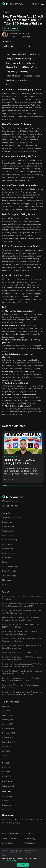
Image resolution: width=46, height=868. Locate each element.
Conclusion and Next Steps (18, 80)
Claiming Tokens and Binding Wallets (22, 67)
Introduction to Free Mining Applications (23, 54)
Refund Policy (29, 843)
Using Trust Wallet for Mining (18, 59)
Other (18, 823)
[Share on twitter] (3, 506)
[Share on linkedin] (8, 506)
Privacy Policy (29, 839)
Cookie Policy (8, 843)
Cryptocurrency (11, 457)
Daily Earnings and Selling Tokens (20, 71)
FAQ (8, 85)
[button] (36, 4)
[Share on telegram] (12, 506)
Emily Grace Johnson (20, 34)
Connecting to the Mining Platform (21, 63)
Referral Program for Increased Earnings (23, 76)
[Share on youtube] (16, 506)
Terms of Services (9, 839)
